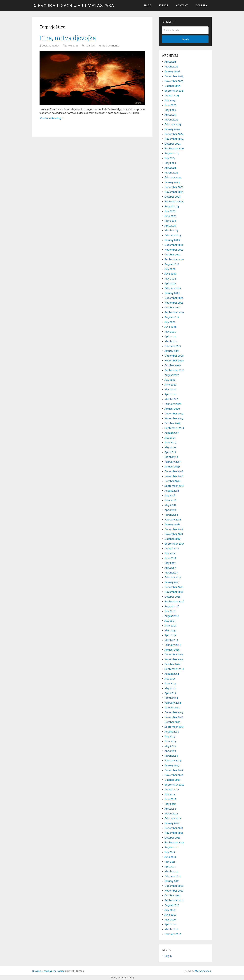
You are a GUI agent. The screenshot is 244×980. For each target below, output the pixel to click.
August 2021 (172, 317)
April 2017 (170, 568)
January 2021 (172, 351)
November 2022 (174, 250)
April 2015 (170, 635)
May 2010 (170, 920)
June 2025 (170, 105)
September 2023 (174, 202)
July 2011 (170, 852)
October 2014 (172, 664)
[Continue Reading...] (51, 118)
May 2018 (170, 505)
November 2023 (174, 192)
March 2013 (171, 756)
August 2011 (172, 847)
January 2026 (172, 71)
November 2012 (174, 775)
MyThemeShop (203, 971)
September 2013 (174, 727)
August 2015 (172, 616)
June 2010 (170, 915)
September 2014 (174, 669)
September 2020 (174, 370)
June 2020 (170, 385)
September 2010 (174, 900)
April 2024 (170, 168)
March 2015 (171, 640)
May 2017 (170, 563)
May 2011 (170, 862)
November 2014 (174, 659)
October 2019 (172, 423)
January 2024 (172, 182)
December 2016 (174, 587)
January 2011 (172, 881)
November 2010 (174, 891)
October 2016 (172, 597)
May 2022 (170, 279)
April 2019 (170, 452)
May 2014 (170, 688)
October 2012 (172, 780)
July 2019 (170, 438)
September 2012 (174, 785)
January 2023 (172, 240)
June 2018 (170, 500)
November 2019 (174, 418)
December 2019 (174, 414)
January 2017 (172, 582)
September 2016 (174, 602)
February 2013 (173, 761)
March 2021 (171, 341)
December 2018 (174, 471)
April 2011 (170, 867)
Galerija (202, 6)
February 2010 (173, 934)
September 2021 (174, 312)
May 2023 (170, 221)
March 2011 (171, 871)
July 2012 (170, 794)
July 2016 (170, 611)
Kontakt (182, 6)
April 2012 (170, 809)
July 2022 (170, 269)
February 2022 (173, 288)
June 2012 (170, 799)
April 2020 (170, 394)
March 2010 (171, 929)
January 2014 (172, 708)
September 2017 (174, 544)
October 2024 (173, 144)
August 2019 (172, 433)
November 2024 (174, 139)
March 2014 (171, 698)
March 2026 (171, 67)
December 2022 (174, 245)
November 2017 (174, 534)
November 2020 (174, 361)
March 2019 (171, 457)
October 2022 (172, 255)
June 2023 (170, 216)
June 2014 (170, 683)
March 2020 (171, 399)
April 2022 (170, 283)
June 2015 (170, 626)
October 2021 (172, 308)
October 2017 (172, 539)
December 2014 (174, 655)
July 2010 (170, 910)
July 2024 (170, 158)
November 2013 (174, 717)
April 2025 (170, 115)
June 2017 (170, 558)
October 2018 (172, 481)
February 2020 (173, 404)
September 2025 (174, 91)
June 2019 (170, 443)
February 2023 (173, 235)
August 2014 (172, 674)
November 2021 (174, 303)
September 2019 (174, 428)
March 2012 (171, 814)
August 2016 (172, 606)
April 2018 (170, 510)
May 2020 (170, 389)
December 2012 (174, 770)
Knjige (164, 6)
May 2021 (170, 332)
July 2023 (170, 211)
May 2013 (170, 746)
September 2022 (174, 259)
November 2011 (174, 833)
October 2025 (172, 86)
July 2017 (170, 553)
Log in (168, 956)
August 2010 (172, 905)
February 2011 (173, 876)
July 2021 (170, 322)
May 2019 (170, 447)
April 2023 (170, 226)
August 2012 (172, 789)
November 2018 (174, 476)
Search (185, 39)
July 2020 (170, 380)
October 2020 (173, 365)
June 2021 (170, 327)
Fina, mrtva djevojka (68, 38)
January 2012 (172, 823)
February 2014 (173, 703)
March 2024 (171, 173)
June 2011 (170, 857)
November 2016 (174, 592)
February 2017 (173, 577)
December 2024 (174, 134)
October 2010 (172, 896)
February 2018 (173, 520)
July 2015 (170, 621)
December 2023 (174, 187)
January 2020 (172, 409)
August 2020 (172, 375)
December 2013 (174, 712)
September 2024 (174, 149)
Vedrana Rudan (51, 46)
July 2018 (170, 496)
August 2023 (172, 206)
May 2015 (170, 630)
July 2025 (170, 100)
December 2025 (174, 76)
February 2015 (173, 645)
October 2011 (172, 838)
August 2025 (172, 96)
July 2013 (170, 736)
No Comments (110, 46)
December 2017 (174, 529)
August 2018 (172, 491)
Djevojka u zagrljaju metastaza (73, 6)
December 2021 (174, 298)
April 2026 (170, 62)
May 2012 (170, 804)
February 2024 (173, 177)
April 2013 (170, 751)
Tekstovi (90, 46)
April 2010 (170, 924)
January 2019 (172, 467)
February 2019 (173, 462)
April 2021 (170, 336)
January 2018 (172, 524)
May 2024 (170, 163)
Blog (148, 6)
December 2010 (174, 886)
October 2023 (172, 197)
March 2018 (171, 515)
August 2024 (172, 153)
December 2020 (174, 356)
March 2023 (171, 230)
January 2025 (172, 129)
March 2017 (171, 573)
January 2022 (172, 293)
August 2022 (172, 264)
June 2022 (170, 274)
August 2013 (172, 732)
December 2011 (174, 828)
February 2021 (173, 346)
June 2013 (170, 741)
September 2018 (174, 486)
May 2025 (170, 110)
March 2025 (171, 120)
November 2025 (174, 81)
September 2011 (174, 842)
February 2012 (173, 818)
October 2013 (172, 722)
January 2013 (172, 765)
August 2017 (172, 549)
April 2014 (170, 693)
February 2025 (173, 124)
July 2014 (170, 679)
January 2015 (172, 650)
